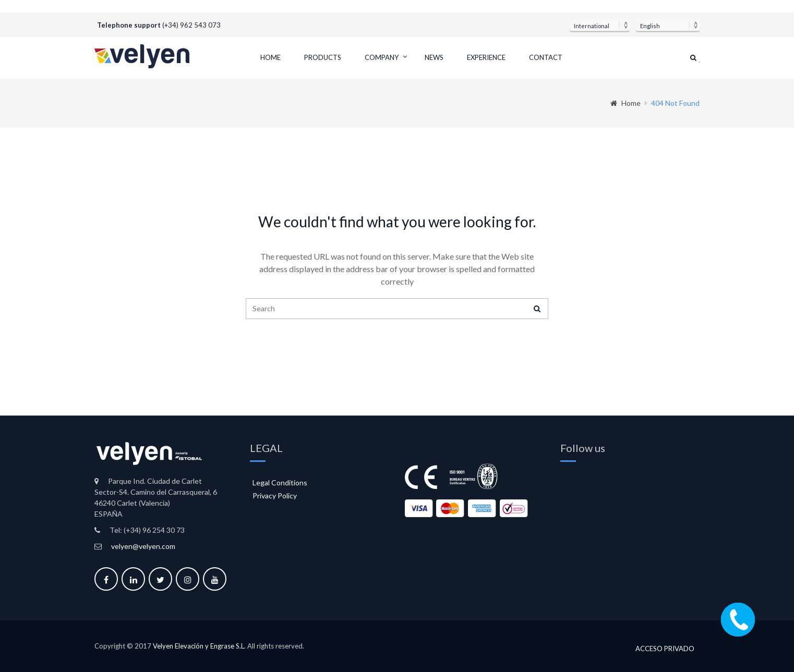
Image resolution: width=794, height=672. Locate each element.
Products (323, 57)
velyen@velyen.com (143, 546)
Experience (486, 57)
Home (270, 57)
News (434, 57)
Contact (546, 57)
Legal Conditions (280, 482)
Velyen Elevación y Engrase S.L (199, 646)
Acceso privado (665, 647)
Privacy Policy (275, 496)
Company (382, 57)
